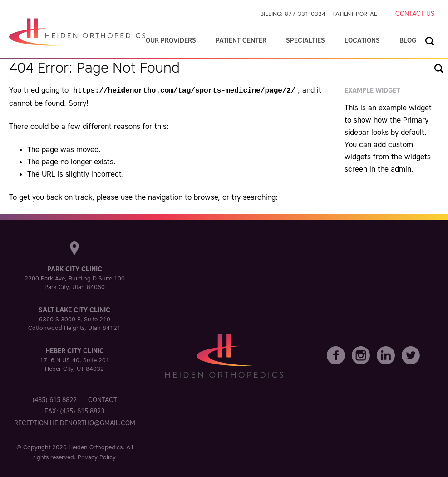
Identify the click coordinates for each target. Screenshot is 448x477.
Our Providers (171, 40)
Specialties (305, 40)
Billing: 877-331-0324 (293, 14)
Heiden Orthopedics (96, 446)
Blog (408, 40)
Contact (103, 399)
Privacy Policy (97, 456)
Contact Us (415, 14)
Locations (362, 40)
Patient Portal (355, 14)
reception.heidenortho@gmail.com (75, 422)
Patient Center (241, 40)
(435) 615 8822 (54, 399)
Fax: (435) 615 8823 (74, 410)
